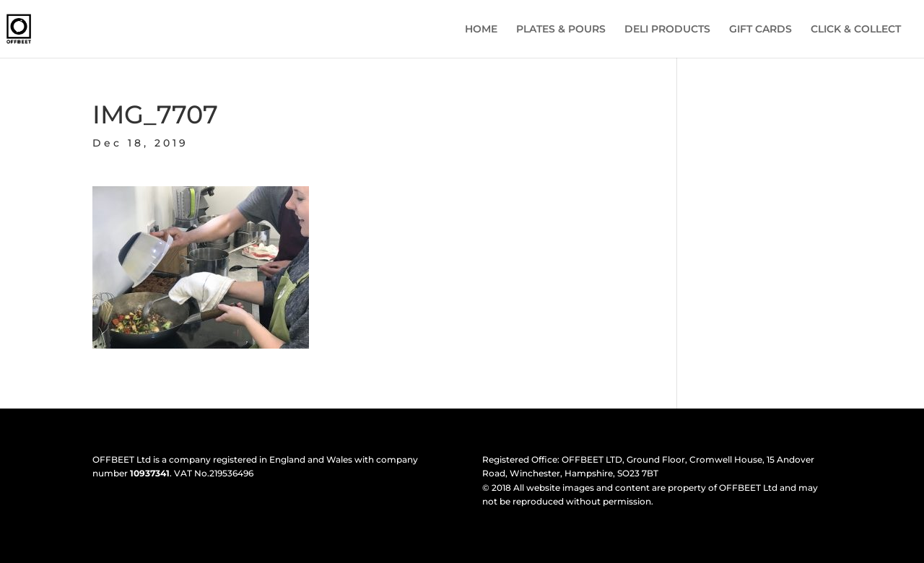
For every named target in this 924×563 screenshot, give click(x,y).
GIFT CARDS (760, 30)
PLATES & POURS (561, 30)
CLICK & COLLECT (856, 30)
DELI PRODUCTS (667, 30)
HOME (481, 30)
